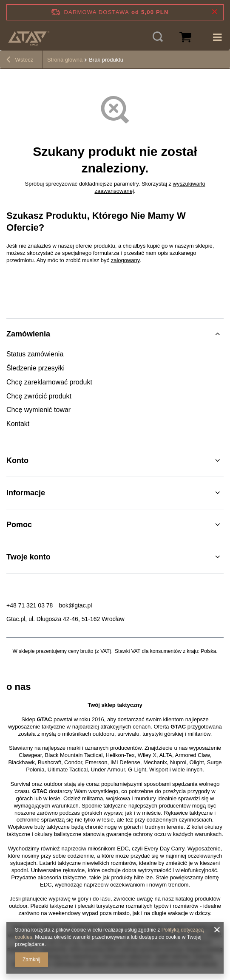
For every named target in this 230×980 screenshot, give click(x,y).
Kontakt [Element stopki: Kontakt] (18, 424)
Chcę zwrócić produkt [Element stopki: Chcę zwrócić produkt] (39, 396)
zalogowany (125, 260)
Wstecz (20, 61)
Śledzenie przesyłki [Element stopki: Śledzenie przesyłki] (35, 368)
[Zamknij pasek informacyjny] (214, 12)
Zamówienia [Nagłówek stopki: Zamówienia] (28, 334)
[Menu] (217, 37)
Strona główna (65, 60)
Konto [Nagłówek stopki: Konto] (17, 460)
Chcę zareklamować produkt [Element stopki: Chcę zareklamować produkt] (49, 382)
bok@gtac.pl (75, 605)
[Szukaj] (158, 37)
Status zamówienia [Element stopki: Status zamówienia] (35, 354)
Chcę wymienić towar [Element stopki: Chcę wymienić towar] (38, 410)
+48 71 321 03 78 (30, 605)
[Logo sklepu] (29, 37)
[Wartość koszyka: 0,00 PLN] (185, 37)
